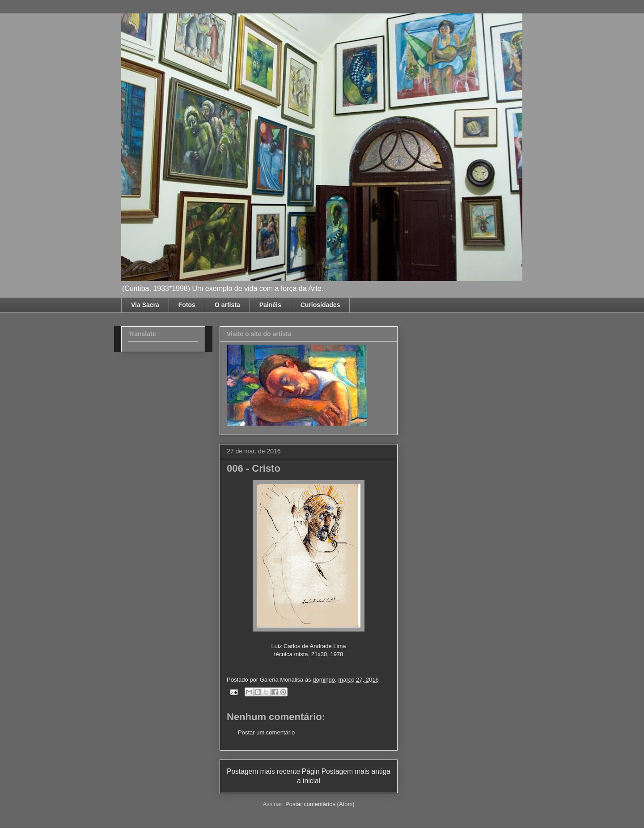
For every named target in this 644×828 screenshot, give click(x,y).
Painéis (270, 305)
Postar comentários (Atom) (320, 804)
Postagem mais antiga (356, 771)
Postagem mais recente (263, 771)
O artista (227, 305)
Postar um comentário (266, 732)
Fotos (187, 305)
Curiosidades (320, 305)
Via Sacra (145, 305)
